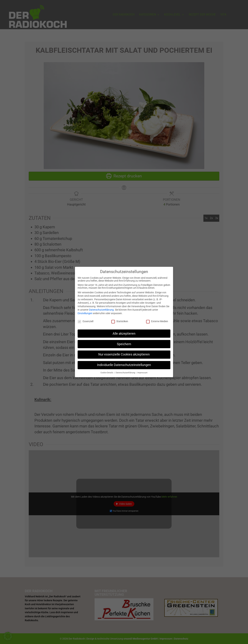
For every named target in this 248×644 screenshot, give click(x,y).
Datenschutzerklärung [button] (126, 371)
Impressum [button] (142, 371)
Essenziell (85, 319)
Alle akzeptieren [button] (124, 331)
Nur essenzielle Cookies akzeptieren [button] (124, 352)
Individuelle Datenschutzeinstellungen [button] (124, 363)
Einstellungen (85, 311)
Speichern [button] (124, 342)
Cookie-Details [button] (107, 371)
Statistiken (120, 319)
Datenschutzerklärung (101, 308)
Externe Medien (157, 319)
